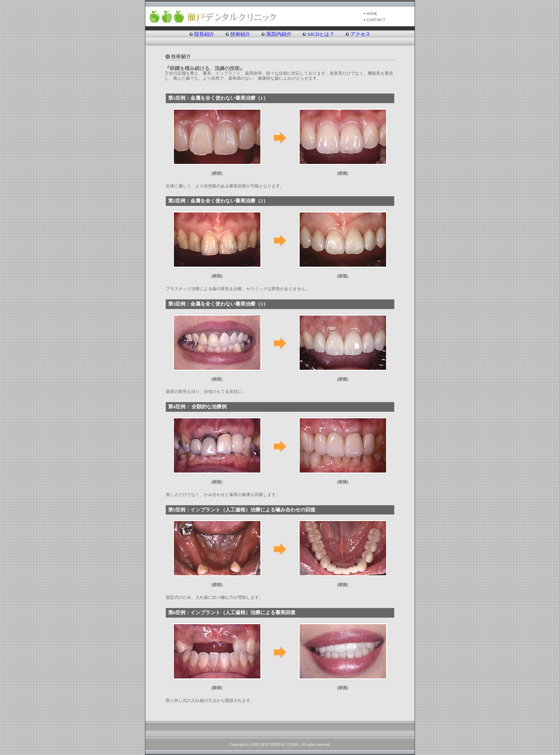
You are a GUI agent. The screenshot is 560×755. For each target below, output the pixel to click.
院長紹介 (204, 34)
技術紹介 (240, 34)
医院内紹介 (279, 34)
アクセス (360, 34)
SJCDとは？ (321, 34)
